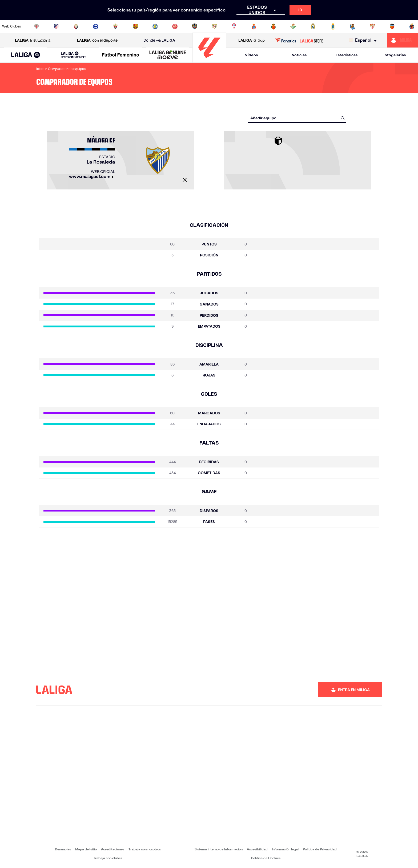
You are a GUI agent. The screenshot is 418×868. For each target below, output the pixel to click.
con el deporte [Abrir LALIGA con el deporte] (97, 40)
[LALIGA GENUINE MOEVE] (168, 55)
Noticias (299, 55)
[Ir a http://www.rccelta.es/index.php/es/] (234, 26)
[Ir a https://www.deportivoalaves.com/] (96, 26)
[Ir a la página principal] (209, 60)
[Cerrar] (185, 180)
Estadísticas (347, 55)
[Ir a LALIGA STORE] (299, 40)
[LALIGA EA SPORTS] (26, 55)
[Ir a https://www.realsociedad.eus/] (353, 26)
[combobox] (297, 118)
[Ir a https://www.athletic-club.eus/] (37, 26)
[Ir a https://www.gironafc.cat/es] (175, 26)
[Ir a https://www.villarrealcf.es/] (412, 26)
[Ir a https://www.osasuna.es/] (76, 26)
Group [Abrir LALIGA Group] (252, 40)
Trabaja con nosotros (145, 849)
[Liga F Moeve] (121, 55)
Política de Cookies (266, 858)
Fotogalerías (394, 55)
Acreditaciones (113, 849)
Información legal (285, 849)
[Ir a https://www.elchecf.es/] (115, 26)
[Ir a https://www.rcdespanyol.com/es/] (254, 26)
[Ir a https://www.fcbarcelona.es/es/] (135, 26)
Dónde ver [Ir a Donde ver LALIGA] (159, 40)
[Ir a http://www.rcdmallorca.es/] (274, 26)
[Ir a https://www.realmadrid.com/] (313, 26)
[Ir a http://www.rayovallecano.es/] (214, 26)
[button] (26, 55)
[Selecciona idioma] (364, 40)
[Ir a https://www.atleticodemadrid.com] (56, 26)
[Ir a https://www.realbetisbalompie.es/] (293, 26)
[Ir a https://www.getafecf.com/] (155, 26)
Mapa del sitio (86, 849)
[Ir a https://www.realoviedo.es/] (333, 26)
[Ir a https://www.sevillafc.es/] (372, 26)
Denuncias (63, 849)
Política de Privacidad (320, 849)
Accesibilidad (257, 849)
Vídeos (251, 55)
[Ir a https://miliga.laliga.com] (402, 40)
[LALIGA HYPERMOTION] (74, 55)
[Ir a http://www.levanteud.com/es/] (195, 26)
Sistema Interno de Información (219, 849)
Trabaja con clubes (108, 858)
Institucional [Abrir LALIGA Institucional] (33, 40)
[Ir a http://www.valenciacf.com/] (392, 26)
